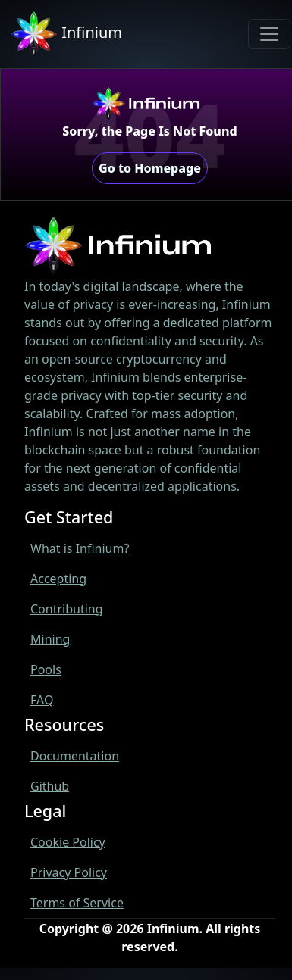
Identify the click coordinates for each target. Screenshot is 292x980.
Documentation (75, 756)
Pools (46, 669)
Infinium (66, 34)
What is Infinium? (80, 548)
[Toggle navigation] (269, 34)
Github (50, 786)
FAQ (42, 700)
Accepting (58, 579)
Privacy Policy (69, 872)
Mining (50, 639)
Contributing (67, 609)
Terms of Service (77, 903)
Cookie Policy (68, 842)
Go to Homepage (150, 168)
